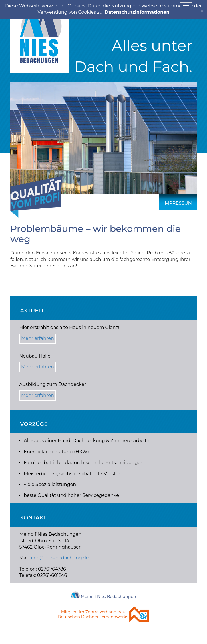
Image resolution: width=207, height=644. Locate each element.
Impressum (178, 203)
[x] (202, 11)
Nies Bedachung (40, 36)
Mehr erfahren (38, 338)
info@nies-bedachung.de (60, 558)
